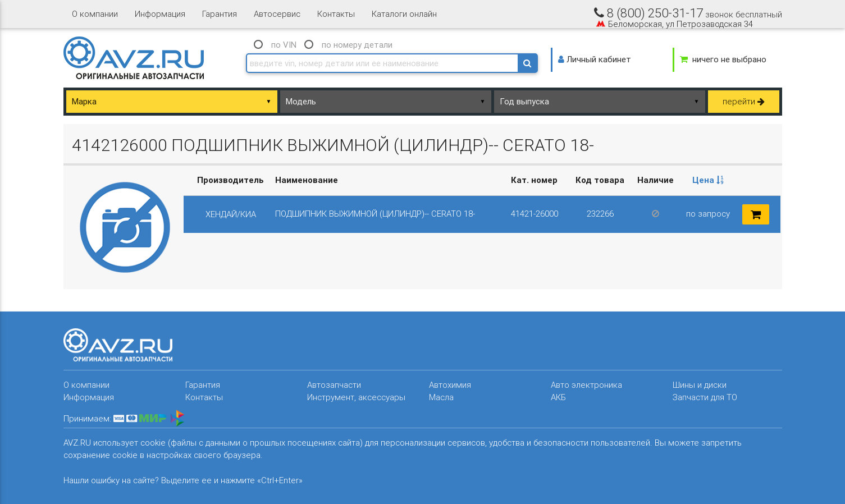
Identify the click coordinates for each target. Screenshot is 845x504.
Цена (708, 180)
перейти (744, 101)
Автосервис (277, 14)
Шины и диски (700, 385)
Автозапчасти (334, 385)
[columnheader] (708, 180)
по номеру (357, 45)
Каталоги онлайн (404, 14)
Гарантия (220, 14)
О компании (95, 14)
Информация (160, 14)
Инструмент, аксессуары (356, 397)
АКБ (558, 397)
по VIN (284, 45)
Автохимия (450, 385)
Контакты (336, 14)
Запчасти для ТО (705, 397)
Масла (441, 397)
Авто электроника (586, 385)
